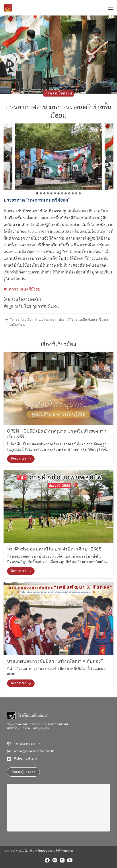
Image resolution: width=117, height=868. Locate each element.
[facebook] (47, 861)
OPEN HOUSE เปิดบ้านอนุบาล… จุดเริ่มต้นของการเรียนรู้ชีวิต (57, 434)
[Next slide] (110, 157)
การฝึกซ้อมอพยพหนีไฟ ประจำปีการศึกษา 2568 (54, 549)
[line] (55, 861)
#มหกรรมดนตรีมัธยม (22, 289)
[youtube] (70, 861)
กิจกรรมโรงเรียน (59, 93)
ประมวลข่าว (50, 320)
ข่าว (38, 320)
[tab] (37, 193)
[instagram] (62, 861)
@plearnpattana (25, 759)
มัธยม (63, 320)
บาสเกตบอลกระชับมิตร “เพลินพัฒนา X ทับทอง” (55, 661)
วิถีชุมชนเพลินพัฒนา (82, 320)
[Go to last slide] (7, 157)
